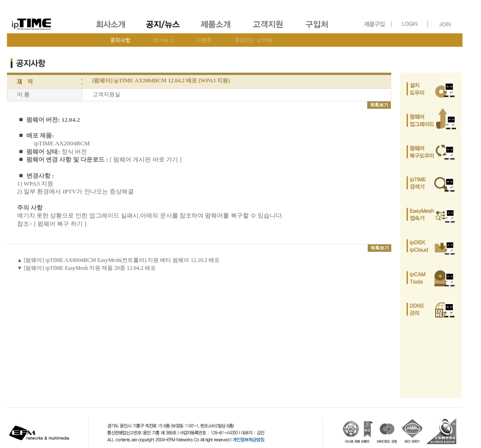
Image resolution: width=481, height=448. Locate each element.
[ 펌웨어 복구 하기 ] (60, 224)
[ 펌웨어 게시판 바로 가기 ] (146, 159)
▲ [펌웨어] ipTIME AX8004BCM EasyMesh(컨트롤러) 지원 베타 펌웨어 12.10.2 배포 (119, 260)
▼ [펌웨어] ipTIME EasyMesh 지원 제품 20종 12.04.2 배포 (87, 268)
